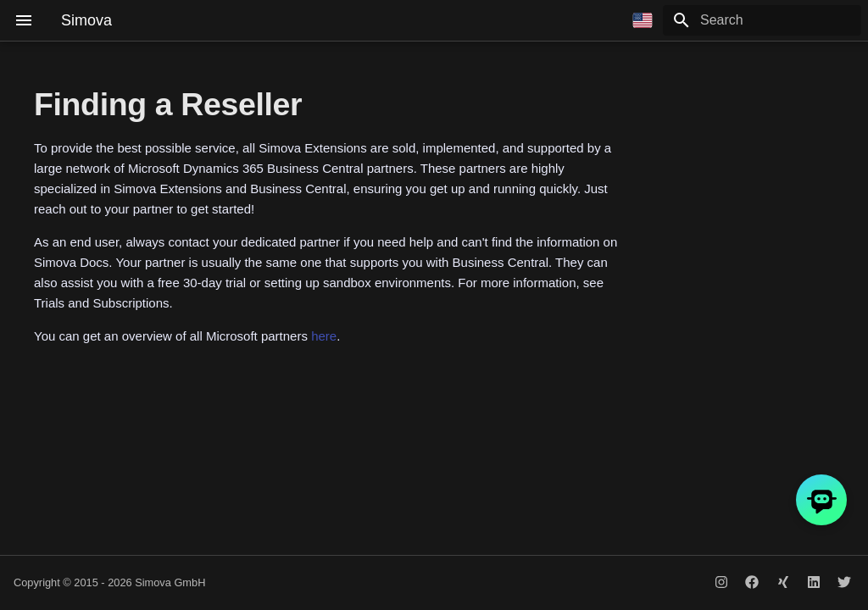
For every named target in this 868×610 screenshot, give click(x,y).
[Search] (762, 20)
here (324, 336)
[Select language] (643, 20)
